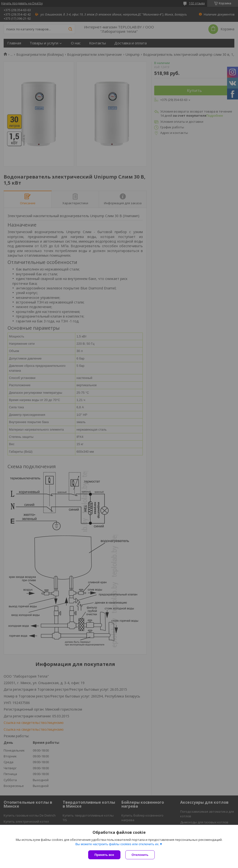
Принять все (104, 855)
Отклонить (140, 855)
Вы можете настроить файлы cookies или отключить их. (117, 844)
